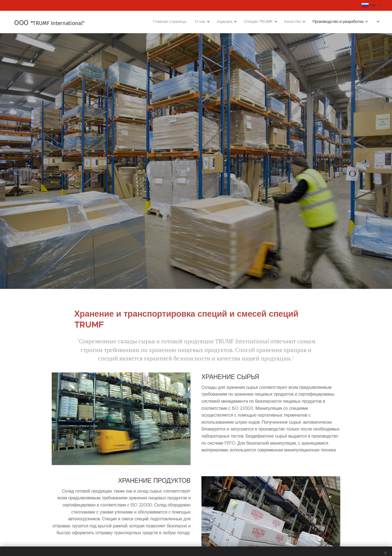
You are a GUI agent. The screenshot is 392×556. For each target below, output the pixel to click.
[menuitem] (299, 22)
